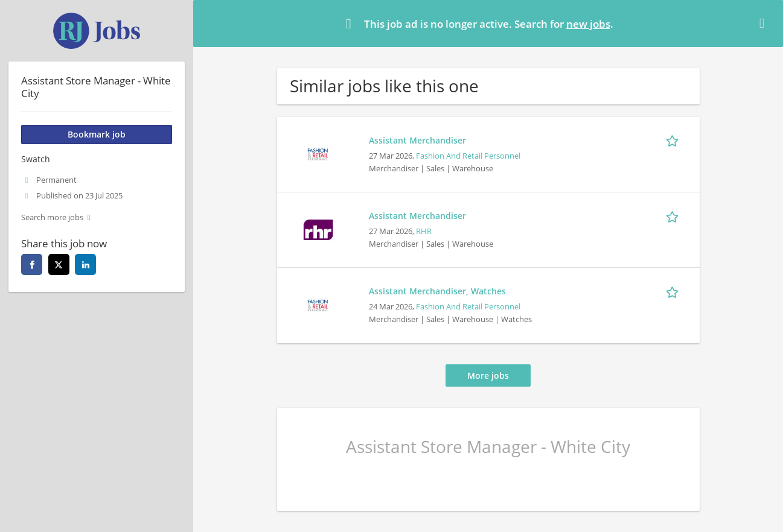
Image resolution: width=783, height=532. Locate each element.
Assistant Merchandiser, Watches (437, 291)
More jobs (488, 375)
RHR (424, 231)
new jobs (588, 24)
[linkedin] (85, 264)
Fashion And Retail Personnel (468, 156)
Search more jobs (52, 217)
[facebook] (32, 264)
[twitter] (59, 264)
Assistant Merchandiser (417, 140)
